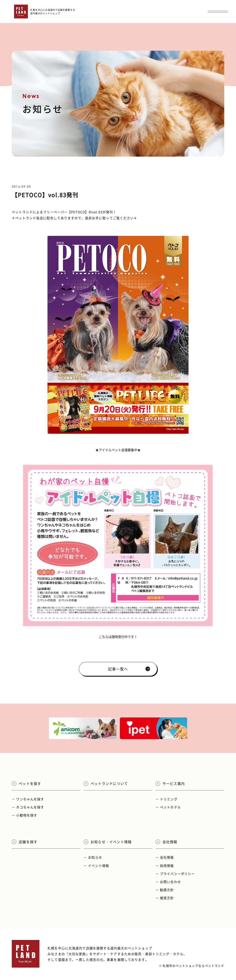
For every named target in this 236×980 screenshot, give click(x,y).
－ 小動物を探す (24, 815)
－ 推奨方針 (165, 898)
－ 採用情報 (165, 866)
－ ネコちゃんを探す (28, 807)
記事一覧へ (129, 669)
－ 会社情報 (165, 857)
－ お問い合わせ (168, 882)
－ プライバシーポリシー (175, 874)
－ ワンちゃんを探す (28, 799)
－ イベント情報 (96, 866)
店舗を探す (25, 842)
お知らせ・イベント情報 (108, 842)
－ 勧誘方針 (165, 890)
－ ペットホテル (168, 807)
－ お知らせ (93, 857)
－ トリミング (167, 799)
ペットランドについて (106, 784)
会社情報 (167, 842)
